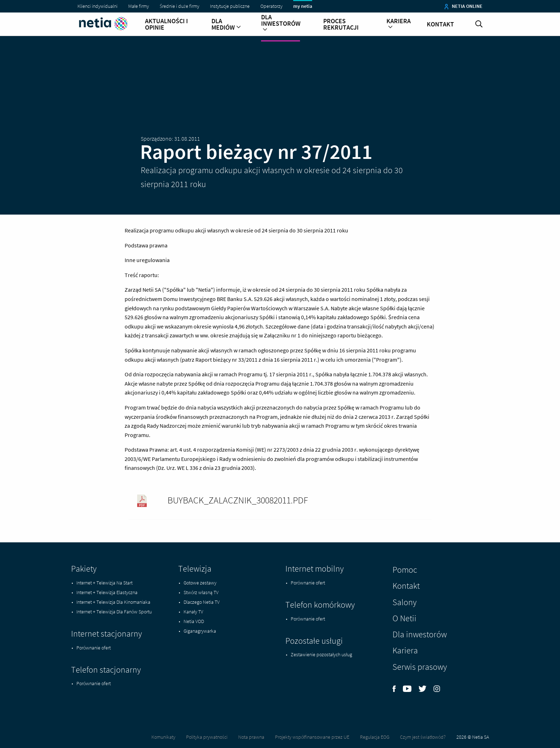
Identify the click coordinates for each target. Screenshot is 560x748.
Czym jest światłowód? (423, 737)
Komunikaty (163, 737)
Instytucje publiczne (230, 6)
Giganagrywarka (200, 631)
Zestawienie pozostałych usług (321, 654)
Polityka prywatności (207, 737)
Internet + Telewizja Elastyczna (107, 592)
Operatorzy (271, 6)
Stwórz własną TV (201, 592)
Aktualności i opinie (166, 24)
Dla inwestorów (281, 24)
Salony (404, 602)
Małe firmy (139, 6)
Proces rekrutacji (341, 24)
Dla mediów (226, 24)
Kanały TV (193, 612)
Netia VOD (194, 621)
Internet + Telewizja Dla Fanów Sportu (114, 612)
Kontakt (440, 24)
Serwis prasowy (420, 667)
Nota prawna (251, 737)
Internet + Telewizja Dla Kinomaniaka (113, 602)
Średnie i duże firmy (179, 6)
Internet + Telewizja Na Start (104, 583)
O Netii (404, 618)
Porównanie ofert (94, 648)
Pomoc (405, 570)
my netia (303, 6)
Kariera (399, 24)
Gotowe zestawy (200, 583)
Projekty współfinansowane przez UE (312, 737)
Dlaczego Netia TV (202, 602)
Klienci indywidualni (97, 6)
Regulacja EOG (375, 737)
